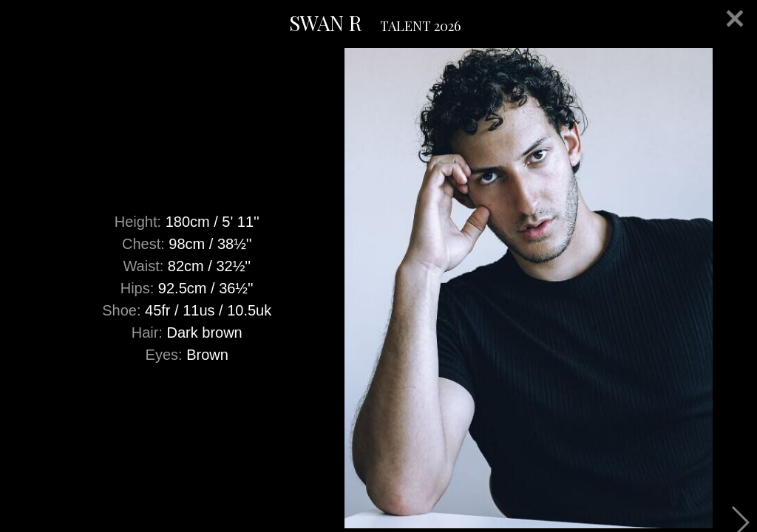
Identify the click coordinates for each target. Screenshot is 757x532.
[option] (378, 288)
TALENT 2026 (420, 26)
